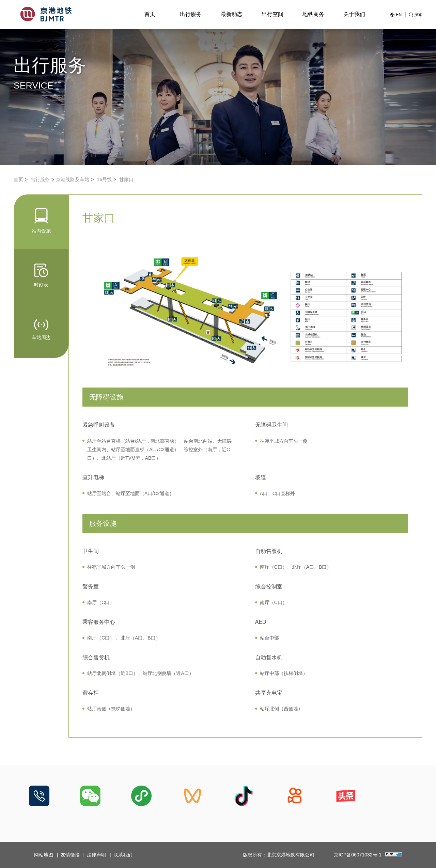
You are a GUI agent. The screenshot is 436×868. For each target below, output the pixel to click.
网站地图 (44, 855)
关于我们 (354, 14)
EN (399, 15)
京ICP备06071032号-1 (358, 855)
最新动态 (232, 14)
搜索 (418, 15)
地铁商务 (313, 14)
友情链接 (70, 855)
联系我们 (123, 855)
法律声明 (96, 855)
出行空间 (272, 14)
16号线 (104, 179)
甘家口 (126, 179)
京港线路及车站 (73, 179)
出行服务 (191, 14)
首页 (150, 14)
